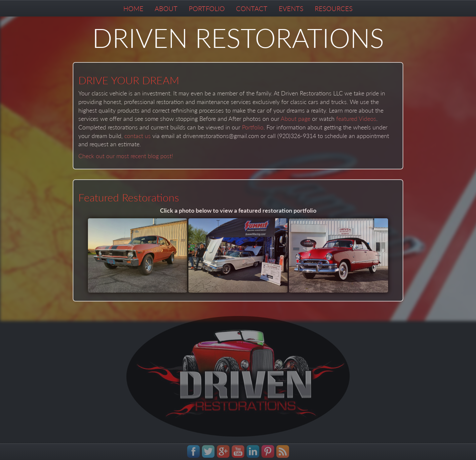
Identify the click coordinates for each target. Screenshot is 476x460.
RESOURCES (334, 8)
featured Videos (356, 119)
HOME (133, 8)
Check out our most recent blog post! (126, 156)
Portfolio (253, 127)
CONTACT (252, 8)
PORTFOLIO (207, 8)
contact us (138, 136)
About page (296, 119)
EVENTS (291, 8)
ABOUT (166, 8)
